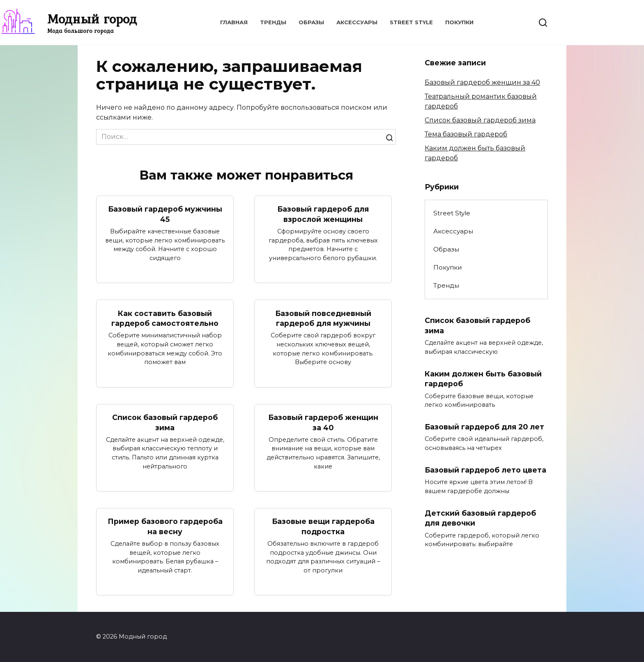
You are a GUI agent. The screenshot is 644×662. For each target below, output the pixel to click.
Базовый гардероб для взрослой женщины (323, 214)
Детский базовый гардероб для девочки (480, 518)
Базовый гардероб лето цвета (485, 470)
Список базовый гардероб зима (165, 422)
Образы (311, 22)
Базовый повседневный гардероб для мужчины (323, 318)
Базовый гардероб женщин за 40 (323, 422)
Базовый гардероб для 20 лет (484, 427)
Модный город (92, 19)
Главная (234, 22)
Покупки (459, 22)
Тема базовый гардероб (466, 134)
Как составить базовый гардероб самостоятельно (165, 318)
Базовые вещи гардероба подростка (323, 527)
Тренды (273, 22)
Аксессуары (357, 22)
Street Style (411, 22)
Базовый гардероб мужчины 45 (165, 214)
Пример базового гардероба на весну (165, 527)
